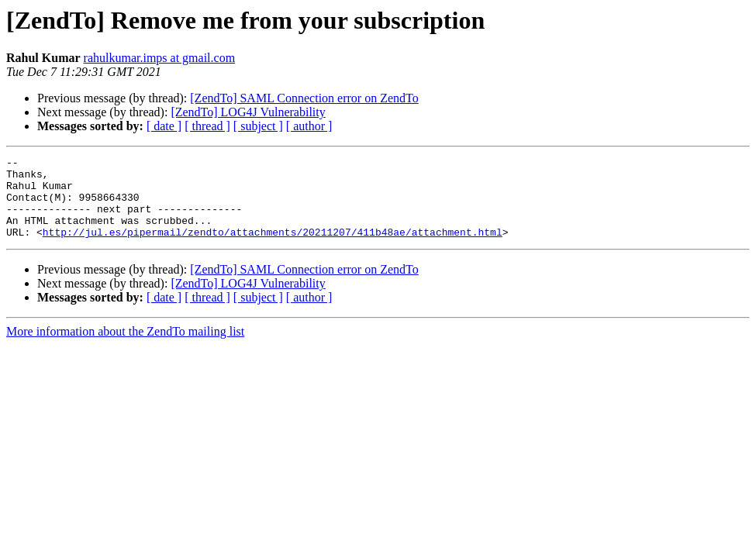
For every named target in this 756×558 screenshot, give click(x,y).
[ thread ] (207, 126)
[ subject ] (258, 126)
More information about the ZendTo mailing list (125, 348)
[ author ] (309, 126)
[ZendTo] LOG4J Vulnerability (248, 112)
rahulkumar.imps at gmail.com (160, 58)
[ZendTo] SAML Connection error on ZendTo (304, 98)
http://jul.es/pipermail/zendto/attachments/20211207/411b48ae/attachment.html (273, 248)
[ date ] (164, 126)
